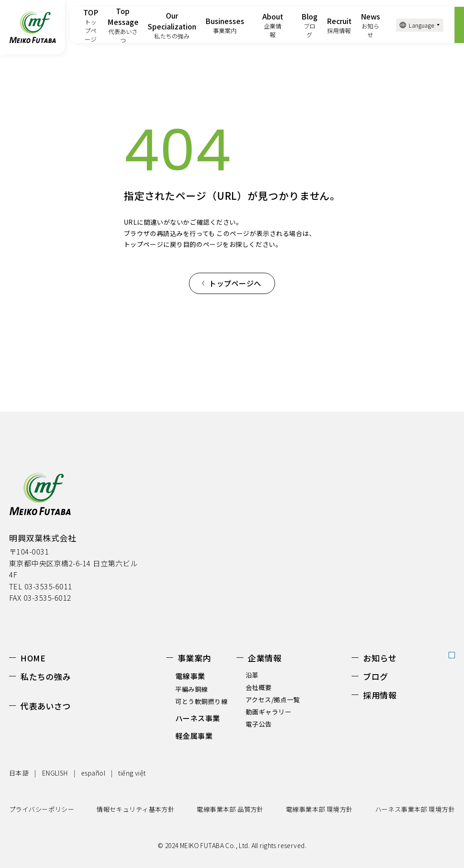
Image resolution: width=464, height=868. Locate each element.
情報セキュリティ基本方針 (135, 809)
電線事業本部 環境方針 (319, 809)
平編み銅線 (192, 689)
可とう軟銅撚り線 (201, 701)
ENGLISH (55, 773)
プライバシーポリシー (42, 809)
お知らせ (380, 658)
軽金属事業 (194, 736)
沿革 (252, 675)
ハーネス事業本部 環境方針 (415, 809)
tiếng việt (132, 773)
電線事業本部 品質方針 (230, 809)
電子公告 (259, 724)
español (93, 773)
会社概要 (259, 687)
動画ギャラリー (268, 712)
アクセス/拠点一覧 (273, 699)
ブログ (376, 676)
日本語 (19, 773)
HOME (33, 658)
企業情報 (265, 658)
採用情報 (380, 695)
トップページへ (235, 283)
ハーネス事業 (198, 718)
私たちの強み (46, 676)
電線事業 (190, 676)
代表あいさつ (46, 706)
